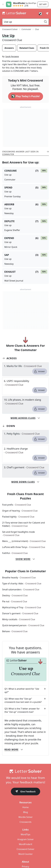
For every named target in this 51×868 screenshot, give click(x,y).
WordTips (26, 834)
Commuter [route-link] (26, 29)
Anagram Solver (26, 839)
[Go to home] (26, 771)
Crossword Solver (25, 849)
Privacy (26, 867)
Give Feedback (26, 792)
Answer (39, 371)
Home (26, 807)
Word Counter (26, 854)
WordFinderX (26, 844)
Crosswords (26, 822)
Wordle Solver (25, 817)
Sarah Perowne (12, 56)
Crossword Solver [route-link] (10, 29)
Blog (25, 812)
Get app (43, 4)
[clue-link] (26, 366)
